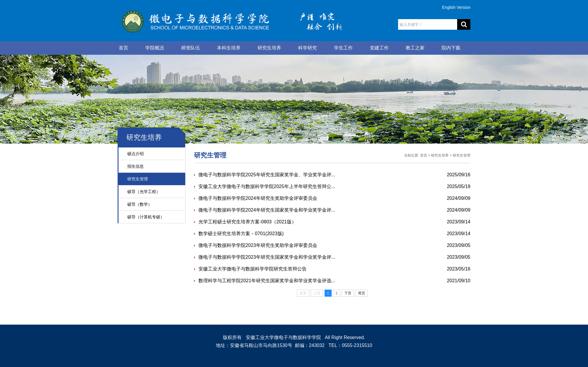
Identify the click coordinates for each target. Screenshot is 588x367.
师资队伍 (191, 48)
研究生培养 (269, 48)
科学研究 (308, 48)
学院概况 (155, 48)
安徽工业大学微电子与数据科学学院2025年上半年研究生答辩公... (267, 186)
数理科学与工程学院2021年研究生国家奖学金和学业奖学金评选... (267, 281)
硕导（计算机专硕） (146, 217)
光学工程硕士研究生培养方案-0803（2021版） (247, 222)
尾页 (362, 293)
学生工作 (343, 48)
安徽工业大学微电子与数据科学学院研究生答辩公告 (253, 269)
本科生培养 (229, 48)
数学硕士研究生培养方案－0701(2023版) (241, 234)
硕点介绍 (136, 154)
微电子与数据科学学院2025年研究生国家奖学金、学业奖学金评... (267, 175)
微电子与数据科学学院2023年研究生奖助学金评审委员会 (258, 245)
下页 (348, 293)
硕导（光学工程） (144, 192)
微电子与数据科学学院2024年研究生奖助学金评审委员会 (258, 198)
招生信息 (136, 166)
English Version (456, 7)
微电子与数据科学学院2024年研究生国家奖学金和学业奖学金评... (267, 210)
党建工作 (379, 48)
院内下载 (451, 48)
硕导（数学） (140, 204)
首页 (123, 48)
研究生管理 (138, 179)
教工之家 (415, 48)
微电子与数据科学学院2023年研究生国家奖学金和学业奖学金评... (267, 257)
